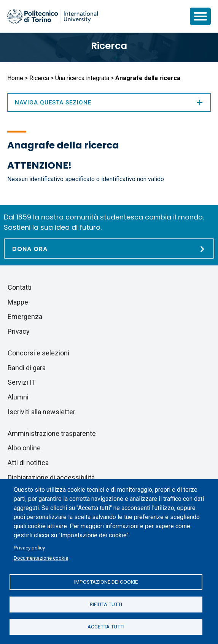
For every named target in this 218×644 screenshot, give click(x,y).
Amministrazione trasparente (52, 433)
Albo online (24, 448)
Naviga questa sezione (109, 103)
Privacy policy (29, 548)
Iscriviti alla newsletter (41, 412)
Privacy (19, 331)
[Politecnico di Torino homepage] (53, 16)
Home (15, 78)
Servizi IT (22, 382)
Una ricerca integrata (82, 78)
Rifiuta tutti (106, 604)
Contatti (20, 287)
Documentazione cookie (41, 558)
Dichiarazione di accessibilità (51, 477)
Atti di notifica (28, 463)
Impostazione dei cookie (106, 582)
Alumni (18, 397)
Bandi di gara (27, 368)
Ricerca (109, 46)
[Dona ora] (109, 249)
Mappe (18, 302)
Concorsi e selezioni (38, 353)
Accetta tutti (106, 627)
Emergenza (25, 316)
